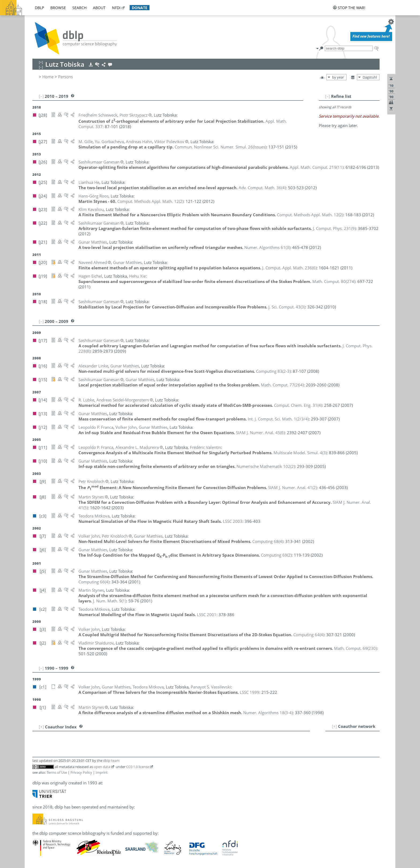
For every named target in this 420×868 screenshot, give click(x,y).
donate (140, 8)
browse (58, 8)
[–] (328, 96)
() (220, 147)
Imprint (102, 772)
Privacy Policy (81, 772)
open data (102, 767)
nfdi (116, 8)
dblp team (111, 761)
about (99, 8)
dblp (39, 8)
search (79, 8)
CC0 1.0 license (138, 767)
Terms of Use (57, 772)
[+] (334, 726)
